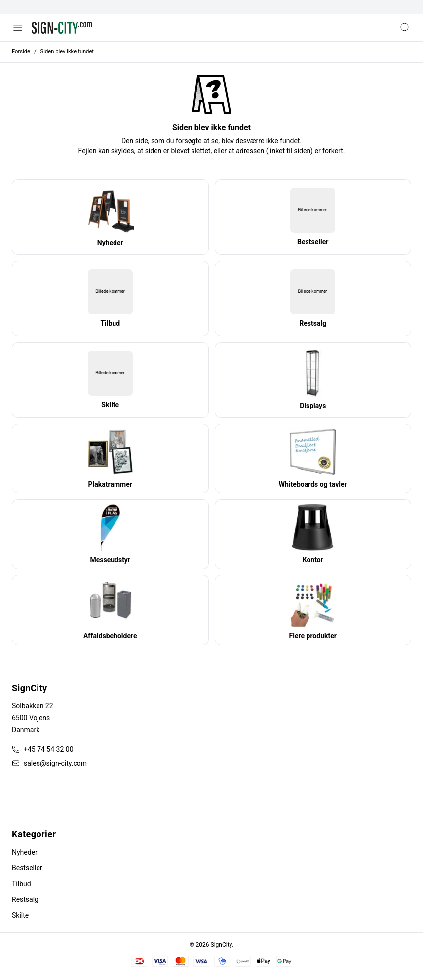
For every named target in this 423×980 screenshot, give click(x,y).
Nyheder (25, 852)
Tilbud (21, 884)
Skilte (20, 915)
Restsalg (25, 899)
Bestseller (27, 868)
